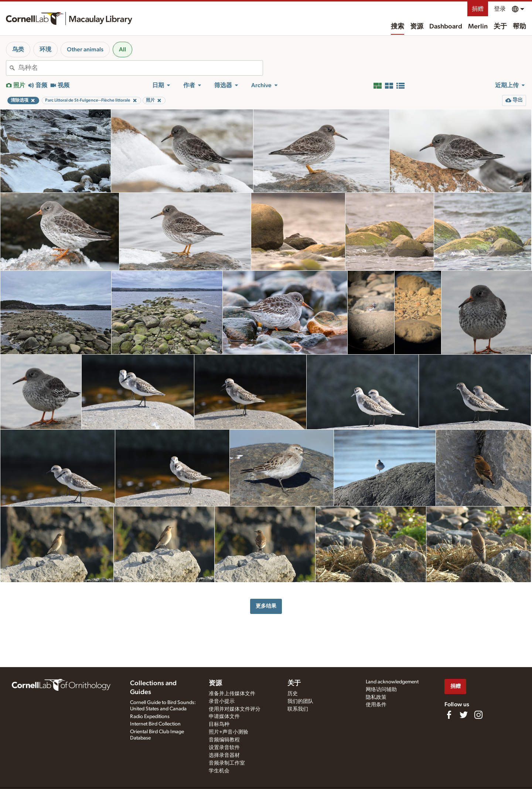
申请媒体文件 (224, 717)
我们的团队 (300, 701)
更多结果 (266, 606)
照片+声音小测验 (229, 732)
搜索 (398, 27)
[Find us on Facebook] (449, 715)
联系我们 (298, 709)
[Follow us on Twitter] (464, 715)
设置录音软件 (224, 748)
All (122, 49)
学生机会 (219, 771)
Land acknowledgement (392, 682)
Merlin (478, 27)
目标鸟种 (219, 724)
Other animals (85, 49)
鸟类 (18, 49)
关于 (500, 27)
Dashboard (446, 27)
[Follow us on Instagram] (478, 715)
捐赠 (478, 9)
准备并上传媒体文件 (232, 694)
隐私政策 (376, 697)
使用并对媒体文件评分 (235, 709)
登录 (500, 9)
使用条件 (376, 705)
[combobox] (140, 68)
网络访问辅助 (381, 690)
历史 (293, 694)
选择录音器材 (224, 755)
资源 (417, 27)
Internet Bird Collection (155, 724)
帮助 (519, 27)
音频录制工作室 (227, 763)
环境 (45, 49)
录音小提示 (222, 701)
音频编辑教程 (224, 740)
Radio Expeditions (150, 717)
